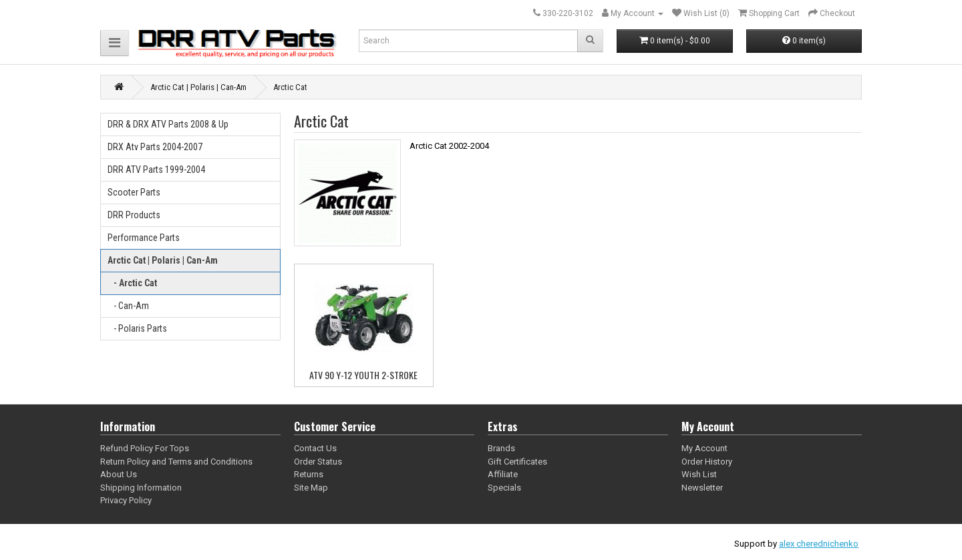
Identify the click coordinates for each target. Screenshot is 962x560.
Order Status (318, 462)
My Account (704, 448)
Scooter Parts (134, 192)
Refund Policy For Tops (145, 448)
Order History (707, 462)
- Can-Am (128, 306)
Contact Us (315, 448)
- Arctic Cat (132, 283)
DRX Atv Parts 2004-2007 (155, 147)
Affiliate (503, 474)
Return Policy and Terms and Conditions (176, 462)
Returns (309, 474)
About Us (119, 474)
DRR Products (134, 215)
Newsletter (702, 488)
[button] (115, 43)
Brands (501, 448)
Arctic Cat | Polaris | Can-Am (163, 260)
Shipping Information (141, 488)
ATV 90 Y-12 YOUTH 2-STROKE (363, 375)
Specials (504, 488)
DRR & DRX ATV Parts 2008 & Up (168, 124)
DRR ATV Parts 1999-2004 (156, 170)
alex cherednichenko (819, 544)
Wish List (699, 474)
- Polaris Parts (137, 328)
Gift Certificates (517, 462)
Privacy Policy (126, 500)
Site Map (311, 488)
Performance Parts (144, 238)
